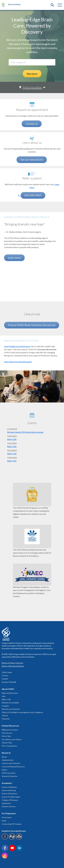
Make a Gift (6, 699)
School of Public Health (11, 797)
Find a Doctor (7, 733)
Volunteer (6, 719)
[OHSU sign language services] (12, 839)
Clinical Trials (7, 743)
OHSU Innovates (9, 773)
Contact (5, 676)
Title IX (5, 716)
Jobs (4, 696)
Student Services (9, 806)
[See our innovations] (32, 138)
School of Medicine (9, 787)
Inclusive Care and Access (14, 831)
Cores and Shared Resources (13, 767)
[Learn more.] (32, 174)
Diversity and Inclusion (11, 709)
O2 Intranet (7, 817)
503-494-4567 (33, 195)
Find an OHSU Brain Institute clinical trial (32, 325)
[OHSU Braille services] (5, 839)
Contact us (32, 124)
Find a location (32, 87)
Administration (8, 760)
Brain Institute (14, 4)
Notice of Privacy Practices (12, 663)
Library (4, 770)
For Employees (9, 813)
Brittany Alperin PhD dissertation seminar (25, 432)
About (4, 757)
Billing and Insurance (10, 730)
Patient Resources (10, 726)
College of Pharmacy (10, 800)
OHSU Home (7, 672)
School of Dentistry (9, 794)
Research (6, 753)
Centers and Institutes (11, 763)
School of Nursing (9, 790)
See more (32, 74)
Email (4, 821)
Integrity (5, 706)
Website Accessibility (10, 703)
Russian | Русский (9, 682)
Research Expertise (10, 776)
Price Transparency (9, 746)
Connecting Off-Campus (12, 824)
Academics (7, 783)
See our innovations (32, 160)
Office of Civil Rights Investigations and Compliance (22, 712)
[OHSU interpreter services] (19, 839)
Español (5, 679)
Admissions (6, 803)
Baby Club (12, 439)
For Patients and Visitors (12, 739)
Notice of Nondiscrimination (13, 666)
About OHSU (8, 689)
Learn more (14, 258)
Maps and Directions (10, 693)
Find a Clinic (6, 736)
